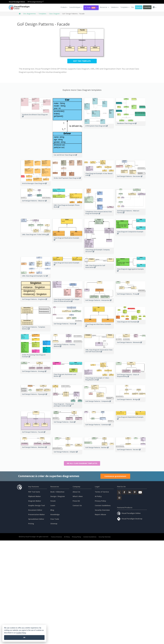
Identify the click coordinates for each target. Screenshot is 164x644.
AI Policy (98, 496)
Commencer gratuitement (115, 476)
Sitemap (54, 524)
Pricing (31, 524)
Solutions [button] (115, 7)
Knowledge (55, 514)
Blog (52, 510)
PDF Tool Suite (34, 492)
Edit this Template (82, 61)
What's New (78, 496)
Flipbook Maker (35, 496)
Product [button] (64, 7)
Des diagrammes (30, 14)
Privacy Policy (100, 501)
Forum (53, 501)
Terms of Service (102, 492)
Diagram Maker (35, 501)
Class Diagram (54, 14)
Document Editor (35, 510)
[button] (76, 7)
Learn (53, 505)
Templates (42, 14)
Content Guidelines (103, 505)
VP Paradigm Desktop (36, 2)
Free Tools (55, 519)
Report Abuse (100, 514)
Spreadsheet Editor (36, 519)
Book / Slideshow (57, 492)
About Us (76, 492)
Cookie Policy (21, 633)
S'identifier (147, 7)
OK (24, 637)
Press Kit (76, 501)
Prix (133, 7)
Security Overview (102, 510)
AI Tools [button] (91, 8)
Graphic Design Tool (37, 505)
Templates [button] (125, 7)
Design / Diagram (58, 496)
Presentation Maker (37, 514)
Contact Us (77, 505)
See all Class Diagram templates (82, 463)
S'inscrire (139, 7)
